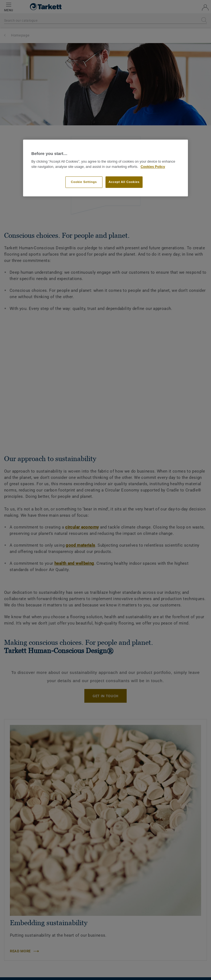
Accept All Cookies (124, 182)
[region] (105, 168)
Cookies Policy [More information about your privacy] (153, 167)
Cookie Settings (84, 182)
